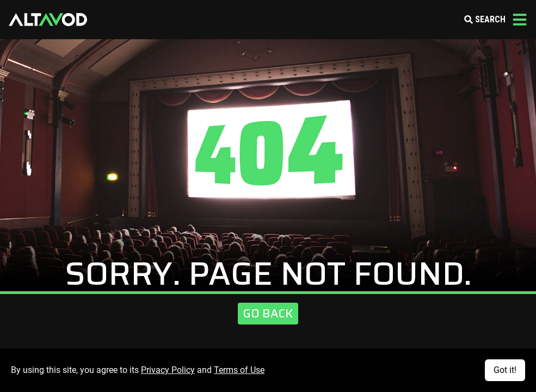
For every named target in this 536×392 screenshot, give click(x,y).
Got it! (505, 370)
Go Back (268, 313)
